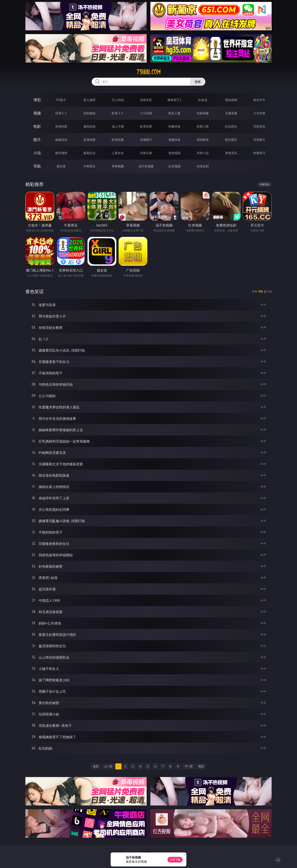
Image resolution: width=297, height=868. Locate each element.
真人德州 (89, 100)
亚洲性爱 (61, 126)
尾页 (201, 766)
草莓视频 (118, 166)
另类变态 (259, 126)
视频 (37, 113)
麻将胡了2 (174, 100)
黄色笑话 (231, 153)
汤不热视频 (146, 166)
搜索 (198, 82)
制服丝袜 (174, 126)
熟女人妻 (174, 113)
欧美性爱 (146, 126)
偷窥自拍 (61, 140)
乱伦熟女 (231, 126)
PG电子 (61, 100)
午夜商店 (89, 166)
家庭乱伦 (89, 153)
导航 (37, 166)
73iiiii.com (149, 72)
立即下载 (175, 860)
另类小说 (203, 153)
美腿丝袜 (174, 140)
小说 (37, 153)
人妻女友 (118, 153)
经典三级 (203, 126)
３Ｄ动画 (146, 113)
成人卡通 (118, 126)
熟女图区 (231, 140)
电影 (37, 126)
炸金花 (203, 100)
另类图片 (259, 140)
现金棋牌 (231, 100)
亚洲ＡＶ (61, 113)
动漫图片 (146, 140)
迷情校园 (174, 153)
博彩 (37, 100)
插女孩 (61, 166)
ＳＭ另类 (259, 113)
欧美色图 (118, 140)
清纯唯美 (203, 140)
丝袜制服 (203, 113)
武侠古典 (146, 153)
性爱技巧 (259, 153)
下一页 (189, 766)
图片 (37, 140)
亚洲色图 (89, 140)
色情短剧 (203, 166)
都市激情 (61, 153)
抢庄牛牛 (259, 100)
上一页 (108, 766)
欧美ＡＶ (118, 113)
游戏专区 (146, 100)
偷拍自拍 (89, 126)
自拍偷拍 (89, 113)
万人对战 (118, 100)
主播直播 (231, 113)
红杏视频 (174, 166)
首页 (96, 766)
